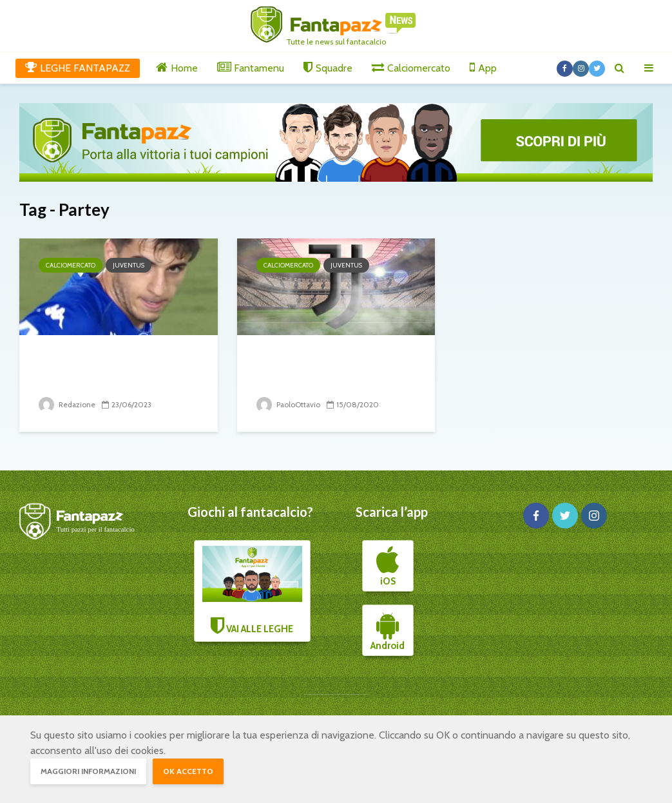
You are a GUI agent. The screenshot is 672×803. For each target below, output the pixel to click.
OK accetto (188, 771)
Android (388, 631)
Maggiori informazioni (88, 771)
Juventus (129, 265)
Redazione (68, 404)
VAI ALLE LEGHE (252, 590)
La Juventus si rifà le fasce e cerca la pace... (110, 369)
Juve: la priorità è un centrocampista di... (320, 369)
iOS (388, 566)
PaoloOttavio (289, 404)
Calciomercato (71, 265)
